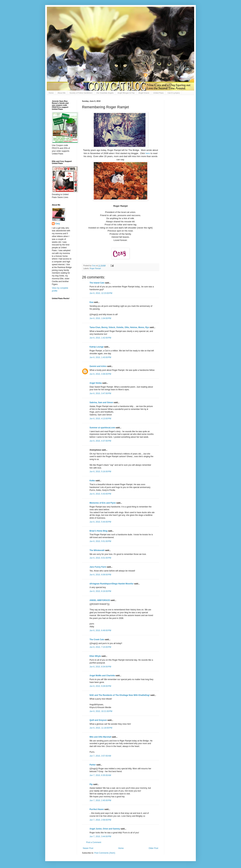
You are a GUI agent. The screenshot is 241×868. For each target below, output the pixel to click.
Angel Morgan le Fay (126, 93)
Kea (91, 302)
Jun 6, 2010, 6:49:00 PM (100, 630)
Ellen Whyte (95, 656)
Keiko (92, 481)
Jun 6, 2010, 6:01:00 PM (100, 558)
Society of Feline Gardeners (81, 93)
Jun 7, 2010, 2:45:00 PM (100, 800)
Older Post (153, 848)
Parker (93, 765)
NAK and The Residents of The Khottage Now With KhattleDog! (120, 695)
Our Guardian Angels (105, 93)
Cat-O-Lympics (174, 93)
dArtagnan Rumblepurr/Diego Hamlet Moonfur (112, 584)
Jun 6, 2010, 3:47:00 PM (100, 393)
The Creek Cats (97, 640)
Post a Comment (94, 842)
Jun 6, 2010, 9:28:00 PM (100, 686)
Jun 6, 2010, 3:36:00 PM (100, 374)
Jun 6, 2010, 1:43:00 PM (100, 357)
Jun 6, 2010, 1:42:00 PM (100, 338)
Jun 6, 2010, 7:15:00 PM (100, 647)
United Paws (158, 93)
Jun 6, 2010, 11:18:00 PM (101, 728)
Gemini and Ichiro (98, 366)
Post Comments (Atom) (105, 853)
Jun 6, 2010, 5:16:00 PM (100, 472)
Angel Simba (96, 383)
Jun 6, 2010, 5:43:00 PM (100, 494)
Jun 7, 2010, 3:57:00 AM (100, 756)
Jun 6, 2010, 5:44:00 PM (100, 522)
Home (51, 93)
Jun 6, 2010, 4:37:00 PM (100, 441)
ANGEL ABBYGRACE (100, 600)
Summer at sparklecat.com (102, 428)
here (148, 153)
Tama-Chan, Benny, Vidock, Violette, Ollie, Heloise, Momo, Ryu (119, 327)
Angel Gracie (144, 93)
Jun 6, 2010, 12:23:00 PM (101, 293)
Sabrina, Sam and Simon (101, 402)
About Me (62, 93)
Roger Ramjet (95, 268)
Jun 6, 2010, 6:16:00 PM (100, 591)
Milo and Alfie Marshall (100, 737)
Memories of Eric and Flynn (103, 503)
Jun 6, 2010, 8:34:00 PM (100, 667)
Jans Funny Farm (98, 567)
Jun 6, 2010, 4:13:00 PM (100, 419)
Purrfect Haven (97, 809)
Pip (91, 784)
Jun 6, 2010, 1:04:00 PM (100, 318)
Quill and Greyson (98, 720)
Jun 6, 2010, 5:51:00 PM (100, 541)
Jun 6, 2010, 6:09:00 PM (100, 575)
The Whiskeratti (97, 550)
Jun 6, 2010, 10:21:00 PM (101, 711)
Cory (57, 224)
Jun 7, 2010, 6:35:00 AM (100, 775)
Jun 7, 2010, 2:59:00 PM (100, 820)
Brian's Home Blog (98, 531)
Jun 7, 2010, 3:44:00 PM (100, 836)
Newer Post (88, 848)
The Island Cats (97, 283)
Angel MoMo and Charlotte (102, 676)
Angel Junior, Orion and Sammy (105, 829)
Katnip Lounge (97, 347)
